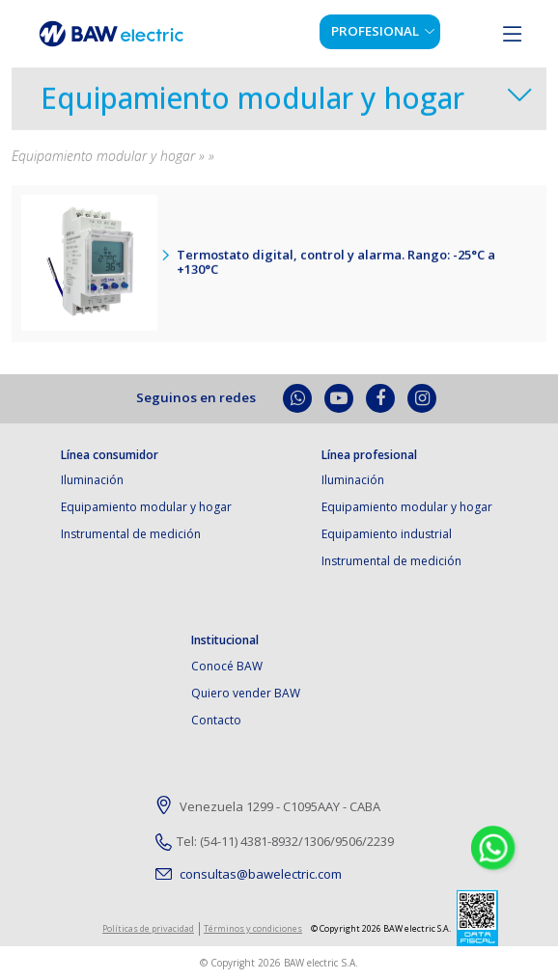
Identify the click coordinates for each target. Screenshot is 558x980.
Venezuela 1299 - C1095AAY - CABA (268, 807)
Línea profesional (369, 455)
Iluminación (92, 480)
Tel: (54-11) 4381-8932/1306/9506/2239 (275, 841)
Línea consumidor (110, 455)
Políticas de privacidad (148, 928)
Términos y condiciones (253, 928)
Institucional (225, 640)
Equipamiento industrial (387, 534)
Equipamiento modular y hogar (252, 102)
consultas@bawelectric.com (249, 874)
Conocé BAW (227, 666)
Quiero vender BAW (246, 693)
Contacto (216, 720)
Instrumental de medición (131, 534)
